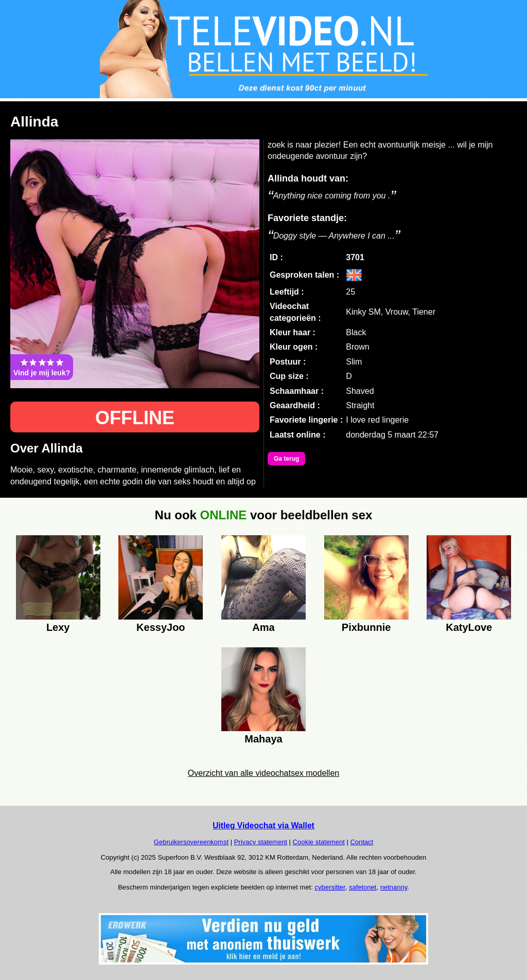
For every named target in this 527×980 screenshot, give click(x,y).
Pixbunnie (366, 627)
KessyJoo (161, 627)
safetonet (363, 887)
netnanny (394, 887)
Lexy (58, 627)
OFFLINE (135, 418)
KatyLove (469, 627)
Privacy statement (261, 842)
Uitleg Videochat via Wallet (263, 825)
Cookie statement (319, 842)
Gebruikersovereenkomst (191, 842)
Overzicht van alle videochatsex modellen (263, 773)
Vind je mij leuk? (42, 367)
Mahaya (263, 739)
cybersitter (330, 887)
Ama (263, 627)
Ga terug (286, 459)
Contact (362, 842)
